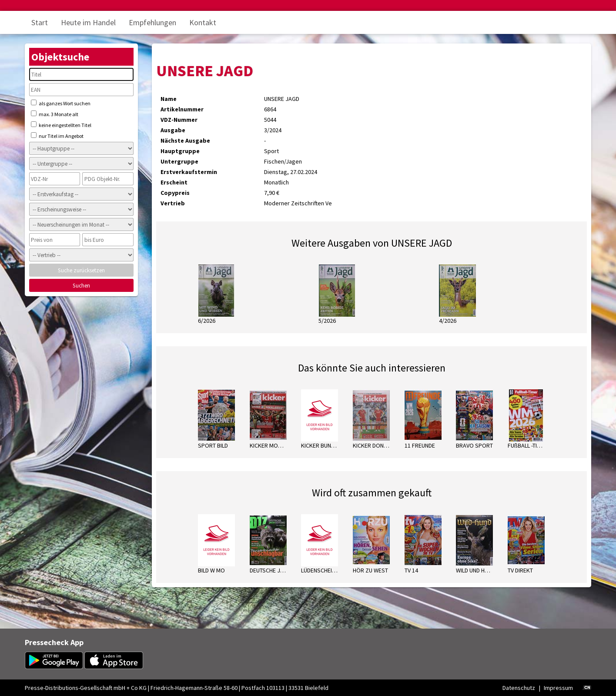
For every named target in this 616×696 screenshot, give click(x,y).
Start (40, 22)
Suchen (81, 286)
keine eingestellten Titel (61, 125)
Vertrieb (173, 203)
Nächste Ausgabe (185, 141)
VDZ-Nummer (179, 120)
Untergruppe (179, 161)
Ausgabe (173, 130)
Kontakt (203, 22)
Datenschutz (519, 688)
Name (169, 99)
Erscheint (174, 182)
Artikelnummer (182, 109)
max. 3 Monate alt (55, 114)
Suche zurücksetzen (81, 270)
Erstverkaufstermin (189, 172)
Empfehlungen (152, 22)
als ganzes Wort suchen (61, 103)
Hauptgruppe (180, 151)
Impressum (558, 688)
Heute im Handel (88, 22)
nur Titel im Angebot (57, 136)
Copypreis (175, 193)
